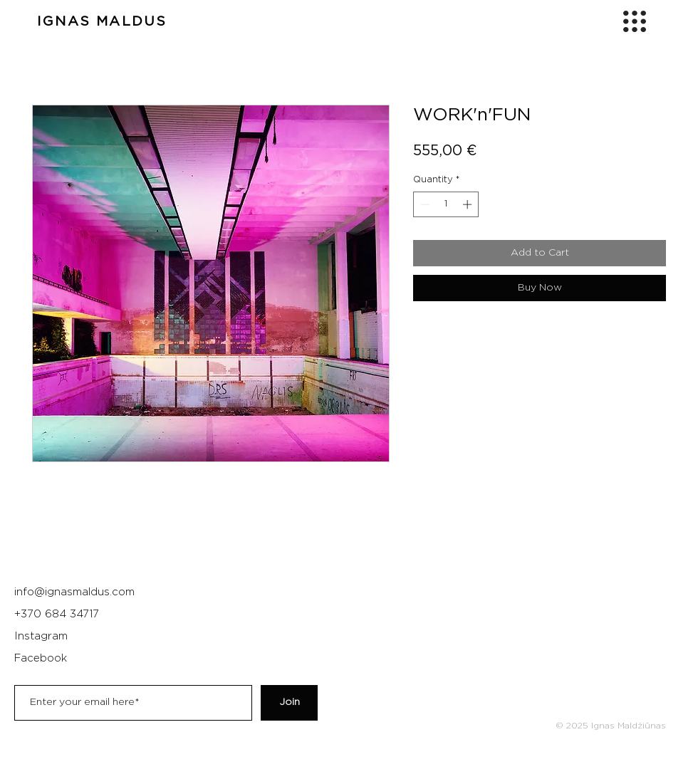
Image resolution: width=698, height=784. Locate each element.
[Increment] (469, 204)
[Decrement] (424, 204)
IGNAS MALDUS (102, 22)
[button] (635, 21)
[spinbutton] (446, 204)
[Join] (289, 703)
